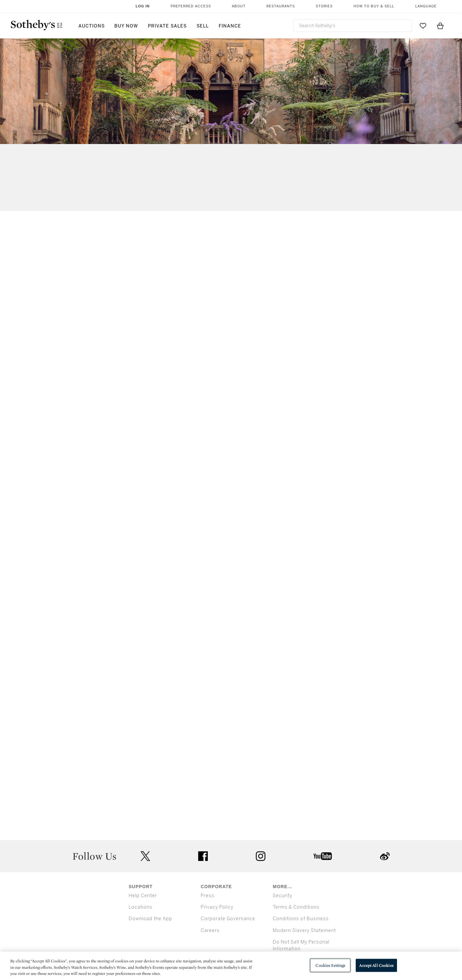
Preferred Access (191, 6)
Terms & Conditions (296, 907)
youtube (323, 856)
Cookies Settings (330, 965)
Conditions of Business (301, 919)
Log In (143, 6)
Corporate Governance (228, 919)
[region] (231, 966)
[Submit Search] (405, 26)
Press (208, 896)
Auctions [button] (92, 26)
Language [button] (426, 6)
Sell (203, 26)
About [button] (239, 6)
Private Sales (167, 26)
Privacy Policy (217, 907)
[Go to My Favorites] (423, 26)
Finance (230, 26)
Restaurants (281, 6)
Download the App (150, 919)
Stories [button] (324, 6)
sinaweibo (385, 856)
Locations (141, 907)
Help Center (143, 896)
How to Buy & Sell (374, 6)
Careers (210, 931)
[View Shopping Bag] (440, 26)
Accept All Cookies (376, 965)
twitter (145, 856)
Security (283, 896)
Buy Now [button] (126, 26)
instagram (261, 856)
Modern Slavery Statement (304, 931)
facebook (203, 856)
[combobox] (353, 26)
